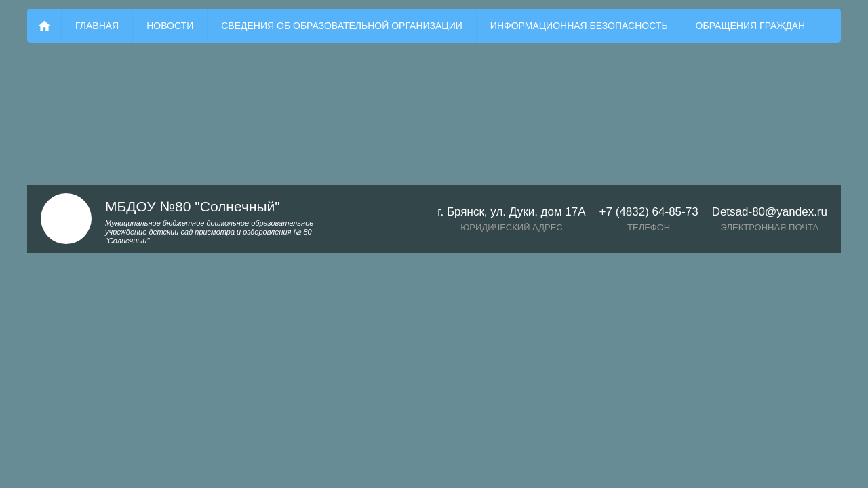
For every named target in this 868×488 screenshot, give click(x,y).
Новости (170, 26)
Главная (97, 26)
